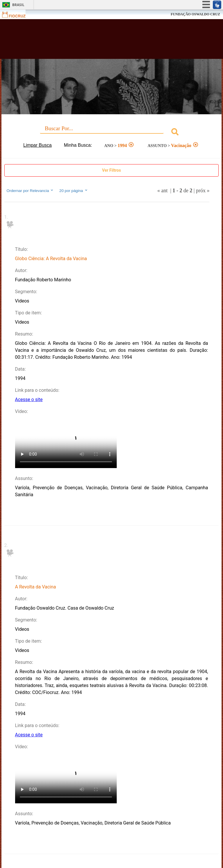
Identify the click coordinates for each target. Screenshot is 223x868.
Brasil (18, 5)
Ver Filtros (112, 170)
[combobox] (112, 133)
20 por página (74, 191)
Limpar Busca (37, 145)
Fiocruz (17, 14)
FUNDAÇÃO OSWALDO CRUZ (195, 14)
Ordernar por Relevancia (30, 191)
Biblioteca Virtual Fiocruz (98, 41)
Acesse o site (29, 399)
